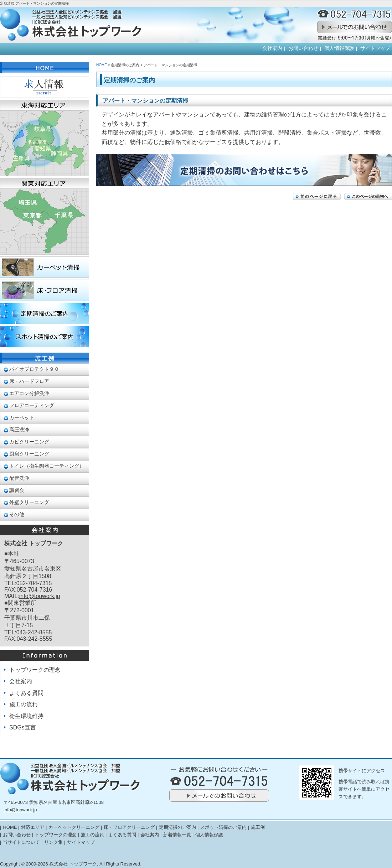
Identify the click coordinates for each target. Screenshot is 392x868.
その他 (17, 514)
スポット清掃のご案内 (223, 827)
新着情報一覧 (177, 835)
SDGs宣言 (23, 727)
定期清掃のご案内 (177, 827)
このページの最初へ (368, 197)
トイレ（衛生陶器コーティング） (47, 466)
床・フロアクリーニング (129, 827)
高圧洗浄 (19, 430)
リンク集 (53, 842)
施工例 (258, 827)
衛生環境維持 (26, 716)
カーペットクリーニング (74, 827)
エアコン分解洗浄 (29, 393)
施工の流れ (24, 704)
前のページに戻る (317, 197)
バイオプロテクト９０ (34, 369)
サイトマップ (375, 48)
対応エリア (33, 827)
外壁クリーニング (29, 502)
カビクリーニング (29, 442)
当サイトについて (21, 842)
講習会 (17, 490)
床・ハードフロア (29, 381)
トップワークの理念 (35, 670)
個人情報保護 (339, 48)
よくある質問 (26, 693)
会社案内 (272, 48)
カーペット (22, 418)
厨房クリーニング (29, 454)
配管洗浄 (19, 478)
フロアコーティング (32, 406)
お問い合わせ (303, 48)
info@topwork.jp (40, 596)
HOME (102, 65)
